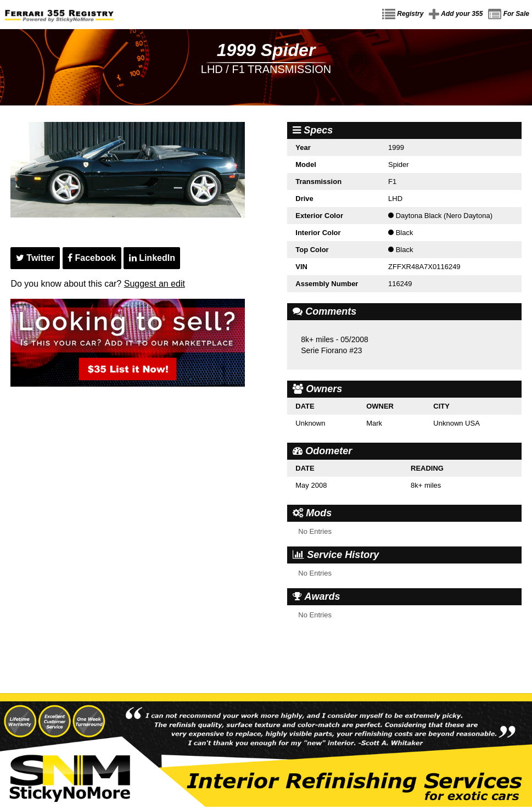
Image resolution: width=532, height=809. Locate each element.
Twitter (35, 258)
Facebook (92, 258)
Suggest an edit (155, 284)
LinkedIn (152, 258)
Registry (403, 14)
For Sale (509, 14)
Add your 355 (456, 14)
